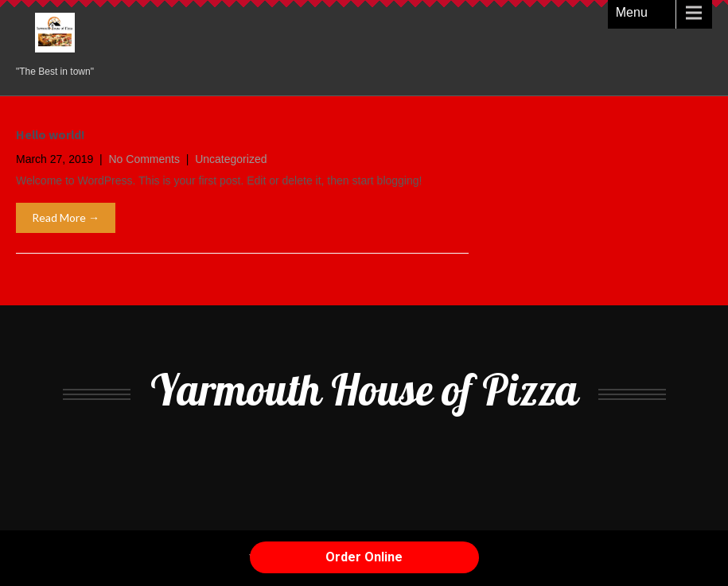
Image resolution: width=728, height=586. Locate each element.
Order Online (364, 557)
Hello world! (51, 135)
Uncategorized (231, 159)
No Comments (144, 159)
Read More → (66, 217)
